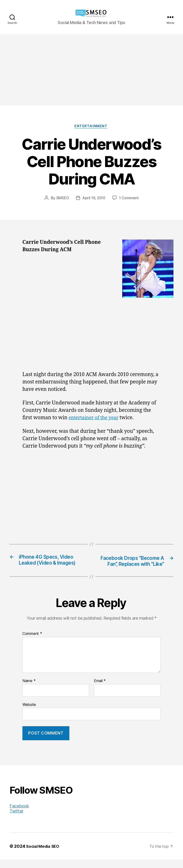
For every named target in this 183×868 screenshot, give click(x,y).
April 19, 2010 (94, 199)
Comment (32, 642)
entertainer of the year (96, 419)
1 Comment (130, 199)
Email (100, 689)
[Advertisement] (91, 70)
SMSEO (61, 199)
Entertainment (91, 127)
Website (29, 713)
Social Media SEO (44, 855)
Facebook (19, 814)
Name (29, 689)
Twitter (16, 819)
